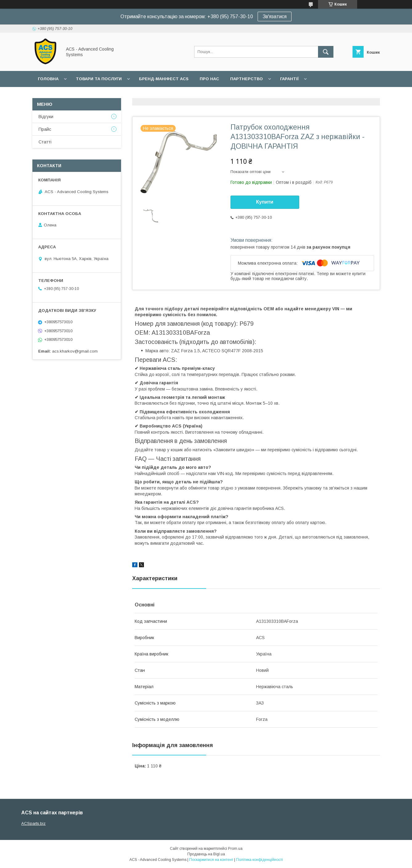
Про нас (209, 79)
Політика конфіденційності (259, 860)
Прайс (45, 129)
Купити (265, 202)
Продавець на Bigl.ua (206, 854)
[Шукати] (326, 52)
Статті (45, 142)
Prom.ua (235, 849)
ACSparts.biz (33, 823)
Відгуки (46, 117)
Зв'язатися (275, 17)
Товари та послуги (99, 79)
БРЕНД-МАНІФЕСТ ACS (164, 79)
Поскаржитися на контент (211, 860)
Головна (48, 79)
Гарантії (289, 79)
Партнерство (247, 79)
